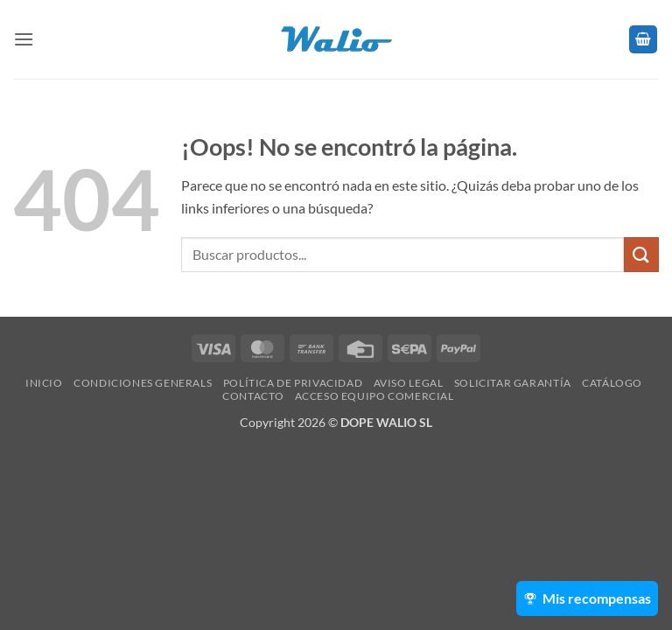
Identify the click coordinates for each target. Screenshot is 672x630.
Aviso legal (409, 383)
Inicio (44, 383)
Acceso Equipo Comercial (374, 396)
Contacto (253, 396)
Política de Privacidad (293, 383)
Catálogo (612, 383)
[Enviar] (641, 254)
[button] (24, 39)
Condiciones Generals (143, 383)
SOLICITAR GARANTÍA (513, 383)
